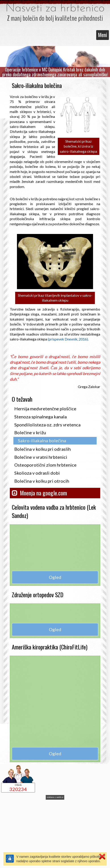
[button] (55, 492)
